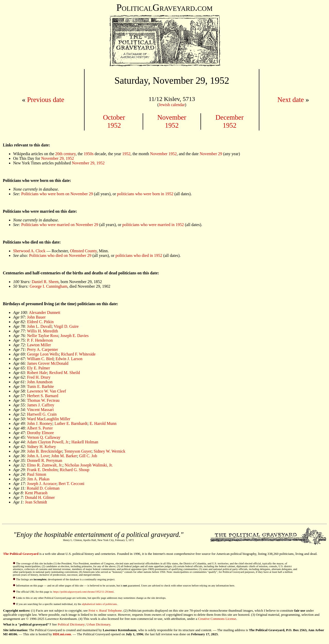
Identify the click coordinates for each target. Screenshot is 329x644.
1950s (89, 154)
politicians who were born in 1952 (145, 194)
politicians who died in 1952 (139, 255)
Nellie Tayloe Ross (43, 336)
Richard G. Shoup (74, 470)
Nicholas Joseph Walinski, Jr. (89, 465)
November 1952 (163, 154)
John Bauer (36, 317)
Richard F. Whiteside (78, 354)
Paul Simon (36, 474)
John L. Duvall (39, 326)
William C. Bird (40, 359)
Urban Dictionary (98, 624)
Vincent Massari (40, 410)
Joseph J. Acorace (42, 484)
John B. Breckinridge (44, 451)
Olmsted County (83, 251)
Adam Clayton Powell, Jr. (48, 442)
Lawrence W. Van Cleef (47, 391)
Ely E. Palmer (38, 368)
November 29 (211, 154)
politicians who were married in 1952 (153, 225)
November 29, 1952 (58, 158)
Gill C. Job (88, 456)
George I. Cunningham (48, 286)
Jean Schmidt (36, 502)
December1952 (230, 121)
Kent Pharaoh (36, 493)
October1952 (114, 121)
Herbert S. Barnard (43, 396)
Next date (291, 100)
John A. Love (38, 456)
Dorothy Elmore (40, 433)
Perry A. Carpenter (42, 349)
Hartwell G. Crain (42, 414)
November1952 (172, 121)
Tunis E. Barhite (40, 386)
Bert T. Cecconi (71, 484)
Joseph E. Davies (75, 336)
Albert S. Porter (40, 428)
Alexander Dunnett (44, 312)
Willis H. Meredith (43, 331)
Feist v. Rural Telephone (105, 610)
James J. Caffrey (41, 405)
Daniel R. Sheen (45, 282)
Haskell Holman (85, 442)
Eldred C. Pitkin (40, 322)
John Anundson (40, 382)
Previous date (45, 100)
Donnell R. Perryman (44, 460)
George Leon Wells (43, 354)
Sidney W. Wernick (109, 451)
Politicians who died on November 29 (60, 255)
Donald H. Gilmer (40, 497)
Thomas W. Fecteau (43, 400)
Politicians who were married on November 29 (60, 225)
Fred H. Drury (39, 377)
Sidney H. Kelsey (41, 447)
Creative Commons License (217, 619)
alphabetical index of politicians (99, 604)
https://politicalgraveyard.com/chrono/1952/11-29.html (83, 592)
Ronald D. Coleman (43, 488)
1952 (126, 154)
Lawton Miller (39, 345)
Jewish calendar (172, 105)
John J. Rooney (40, 423)
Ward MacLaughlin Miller (49, 419)
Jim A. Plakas (38, 479)
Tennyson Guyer (78, 451)
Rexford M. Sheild (65, 373)
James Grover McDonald (48, 363)
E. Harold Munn (103, 423)
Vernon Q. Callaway (44, 437)
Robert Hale (37, 373)
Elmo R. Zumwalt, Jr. (45, 465)
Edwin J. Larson (69, 359)
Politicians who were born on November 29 (57, 194)
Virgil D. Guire (66, 326)
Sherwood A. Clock (29, 251)
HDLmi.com (62, 634)
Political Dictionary (71, 624)
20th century (65, 154)
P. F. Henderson (40, 340)
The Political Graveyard (21, 554)
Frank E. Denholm (42, 470)
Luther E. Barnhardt (71, 423)
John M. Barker (64, 456)
